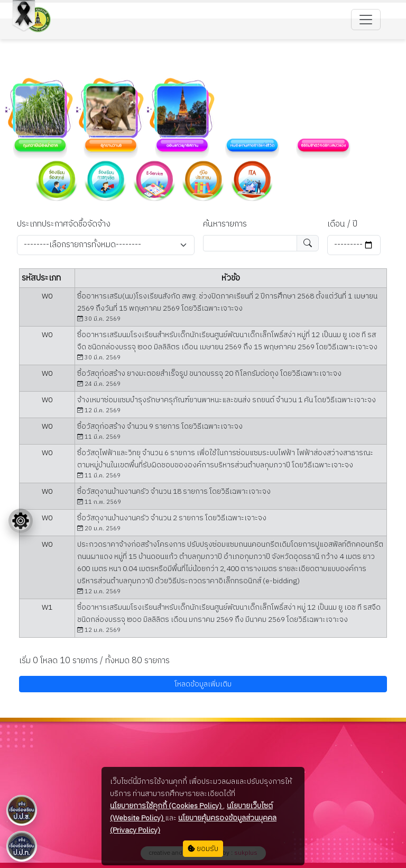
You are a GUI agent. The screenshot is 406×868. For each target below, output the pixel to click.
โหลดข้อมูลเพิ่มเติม (203, 684)
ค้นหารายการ (225, 224)
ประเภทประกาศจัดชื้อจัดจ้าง (64, 224)
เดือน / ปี (342, 224)
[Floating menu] (21, 521)
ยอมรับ (203, 849)
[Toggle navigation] (366, 20)
